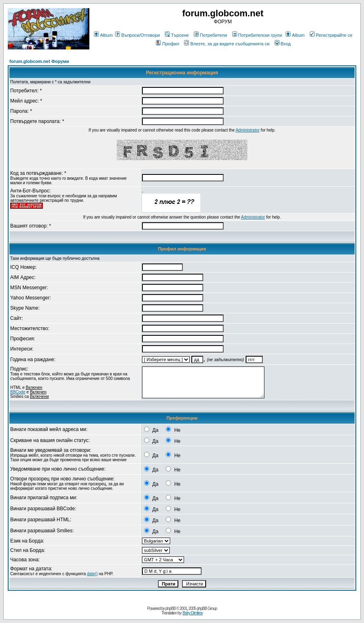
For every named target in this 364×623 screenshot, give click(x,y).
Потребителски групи (257, 35)
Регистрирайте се (331, 35)
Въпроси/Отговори (138, 35)
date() (92, 574)
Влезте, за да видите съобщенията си (227, 44)
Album (103, 35)
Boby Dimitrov (192, 613)
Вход (283, 44)
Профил (168, 44)
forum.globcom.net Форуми (39, 61)
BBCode (18, 392)
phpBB (170, 608)
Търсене (177, 35)
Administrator (247, 130)
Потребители (211, 35)
